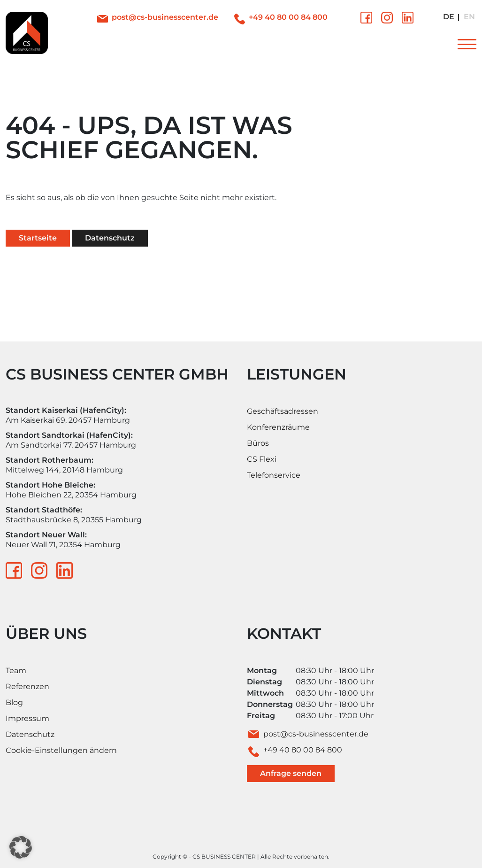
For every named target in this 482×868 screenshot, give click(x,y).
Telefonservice (274, 475)
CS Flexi (262, 459)
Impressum (27, 718)
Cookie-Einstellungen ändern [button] (61, 750)
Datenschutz (110, 238)
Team (16, 670)
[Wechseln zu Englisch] (469, 17)
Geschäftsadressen (283, 411)
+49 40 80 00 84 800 (288, 17)
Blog (14, 702)
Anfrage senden (291, 773)
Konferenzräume (278, 427)
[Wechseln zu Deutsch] (449, 17)
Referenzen (27, 686)
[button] (21, 847)
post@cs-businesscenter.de (165, 17)
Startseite (38, 238)
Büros (258, 443)
